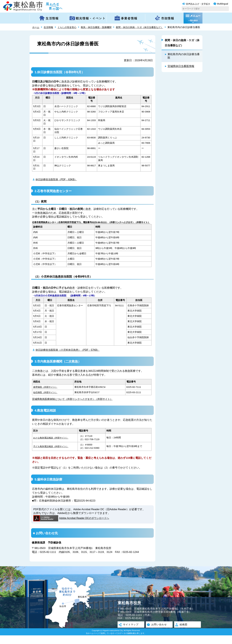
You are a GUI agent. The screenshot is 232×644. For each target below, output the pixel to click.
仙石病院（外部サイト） (46, 401)
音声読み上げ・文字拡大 (196, 4)
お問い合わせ (159, 633)
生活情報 (49, 27)
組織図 (183, 633)
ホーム (36, 27)
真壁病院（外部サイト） (46, 395)
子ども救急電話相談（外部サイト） (52, 455)
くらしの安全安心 (69, 27)
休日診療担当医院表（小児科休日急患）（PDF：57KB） (69, 358)
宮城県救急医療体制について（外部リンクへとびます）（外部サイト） (75, 407)
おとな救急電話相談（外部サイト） (52, 446)
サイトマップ (131, 633)
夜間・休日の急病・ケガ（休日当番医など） (145, 27)
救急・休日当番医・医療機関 (99, 27)
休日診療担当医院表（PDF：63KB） (57, 184)
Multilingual (221, 4)
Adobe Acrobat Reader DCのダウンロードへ (72, 527)
